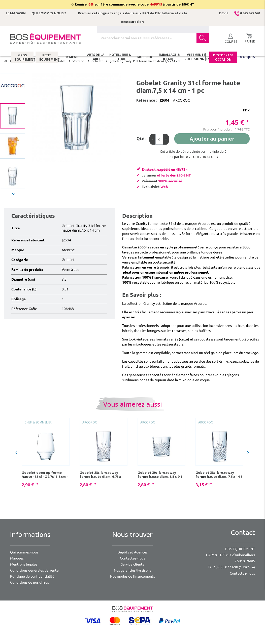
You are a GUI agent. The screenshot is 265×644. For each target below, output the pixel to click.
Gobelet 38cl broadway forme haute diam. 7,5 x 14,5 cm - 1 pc (219, 475)
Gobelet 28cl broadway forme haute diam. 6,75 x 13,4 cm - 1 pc (100, 475)
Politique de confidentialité (32, 576)
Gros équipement (22, 58)
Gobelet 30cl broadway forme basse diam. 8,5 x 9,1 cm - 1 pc (160, 475)
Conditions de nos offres (29, 582)
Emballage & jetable (169, 58)
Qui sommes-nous (24, 552)
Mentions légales (24, 564)
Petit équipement (47, 58)
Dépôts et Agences (132, 552)
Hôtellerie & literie (120, 58)
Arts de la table (96, 58)
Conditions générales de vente (34, 570)
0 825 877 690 (247, 13)
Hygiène (71, 57)
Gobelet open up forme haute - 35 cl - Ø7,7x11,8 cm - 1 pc (45, 475)
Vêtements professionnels (196, 58)
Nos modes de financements (132, 576)
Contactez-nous (132, 558)
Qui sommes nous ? (49, 13)
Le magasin (16, 13)
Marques (247, 57)
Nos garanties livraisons (132, 570)
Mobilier (145, 57)
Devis (224, 13)
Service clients (132, 564)
